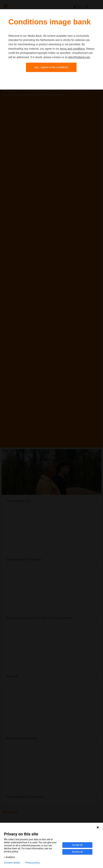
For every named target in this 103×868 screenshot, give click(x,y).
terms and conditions (72, 49)
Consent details (12, 863)
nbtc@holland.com (79, 57)
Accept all (77, 845)
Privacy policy (33, 863)
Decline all (77, 852)
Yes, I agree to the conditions (51, 67)
